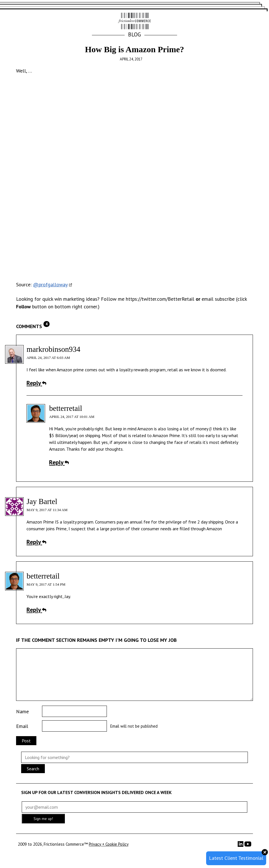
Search (33, 769)
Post (26, 741)
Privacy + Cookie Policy (109, 844)
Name (22, 711)
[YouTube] (248, 846)
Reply (36, 383)
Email (22, 726)
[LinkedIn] (241, 845)
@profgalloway (50, 284)
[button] (246, 21)
